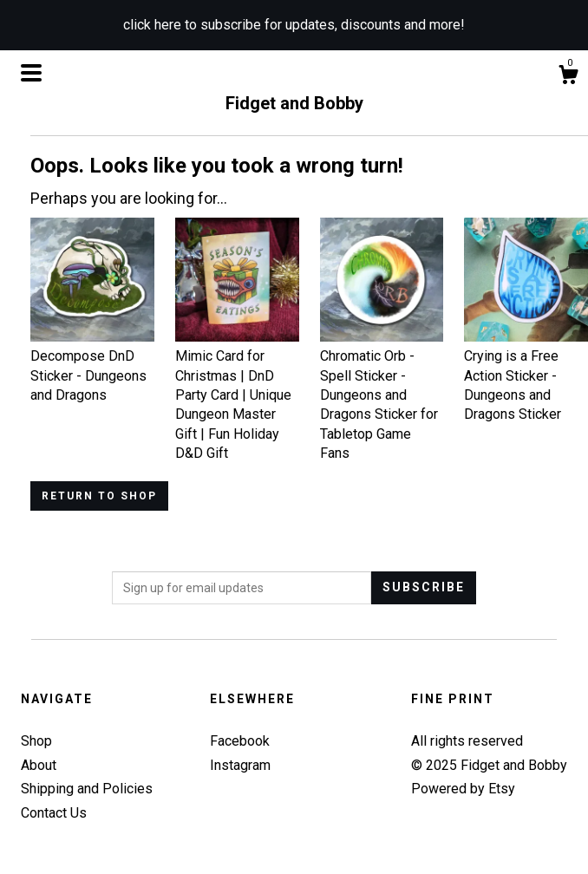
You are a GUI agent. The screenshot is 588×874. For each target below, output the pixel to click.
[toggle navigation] (31, 73)
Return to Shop (99, 496)
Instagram (240, 765)
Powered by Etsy (463, 789)
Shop (36, 741)
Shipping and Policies (87, 789)
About (39, 765)
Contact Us (54, 813)
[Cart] (568, 77)
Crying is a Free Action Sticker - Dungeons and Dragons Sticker (526, 376)
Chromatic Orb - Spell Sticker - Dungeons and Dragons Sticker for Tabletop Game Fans (382, 395)
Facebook (240, 741)
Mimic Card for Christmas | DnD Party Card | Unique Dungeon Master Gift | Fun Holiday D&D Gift (237, 395)
